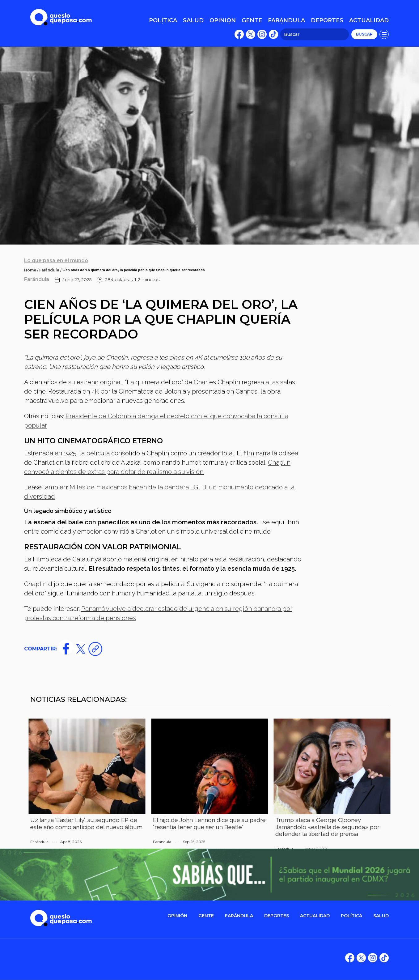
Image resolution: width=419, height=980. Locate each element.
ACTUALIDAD (315, 916)
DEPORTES (277, 916)
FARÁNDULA (239, 916)
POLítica (351, 916)
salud (381, 916)
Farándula (49, 270)
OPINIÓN (177, 916)
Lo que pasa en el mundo (56, 260)
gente (206, 916)
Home (30, 270)
